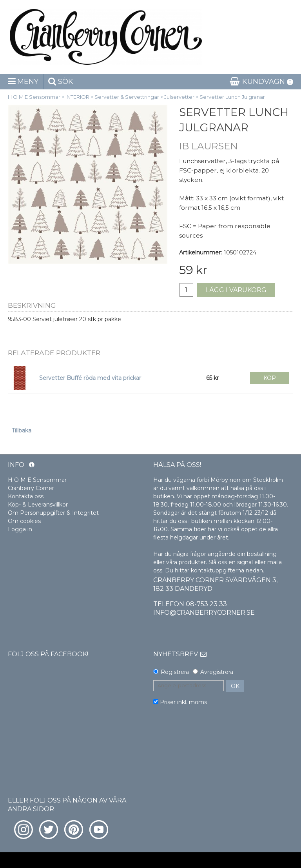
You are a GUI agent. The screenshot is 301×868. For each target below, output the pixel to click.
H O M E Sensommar (34, 97)
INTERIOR (77, 97)
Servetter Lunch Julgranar (232, 97)
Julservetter (179, 97)
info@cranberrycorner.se (204, 613)
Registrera (175, 672)
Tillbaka (22, 430)
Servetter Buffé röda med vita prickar (90, 378)
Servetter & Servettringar (127, 97)
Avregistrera (217, 672)
